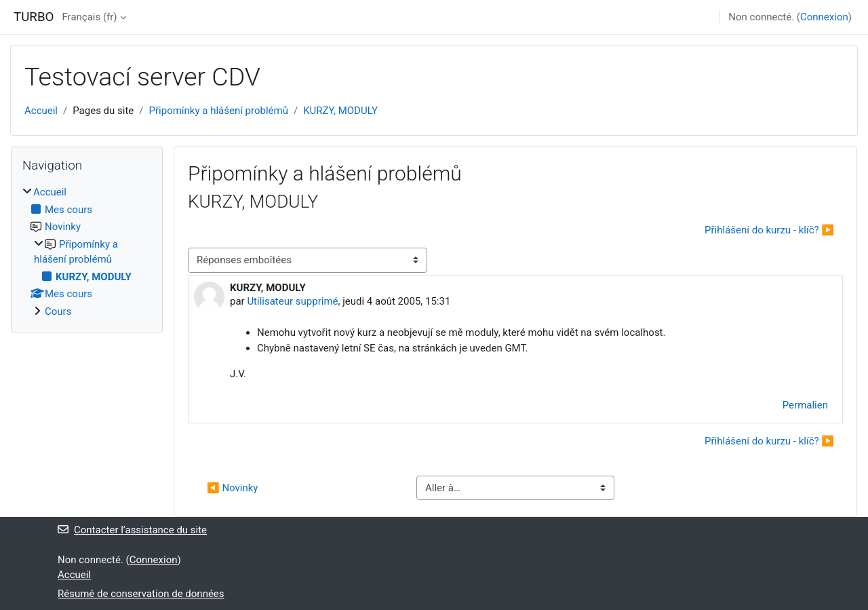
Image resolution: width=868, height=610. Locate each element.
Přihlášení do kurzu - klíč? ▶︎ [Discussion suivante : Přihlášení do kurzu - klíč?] (769, 230)
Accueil (41, 111)
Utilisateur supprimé (292, 301)
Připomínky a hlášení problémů (219, 111)
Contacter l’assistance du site (132, 530)
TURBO (34, 17)
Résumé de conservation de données (141, 594)
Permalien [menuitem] (805, 405)
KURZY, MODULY (340, 111)
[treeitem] (87, 252)
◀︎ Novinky (232, 488)
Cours (58, 311)
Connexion (824, 17)
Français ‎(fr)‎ (89, 17)
